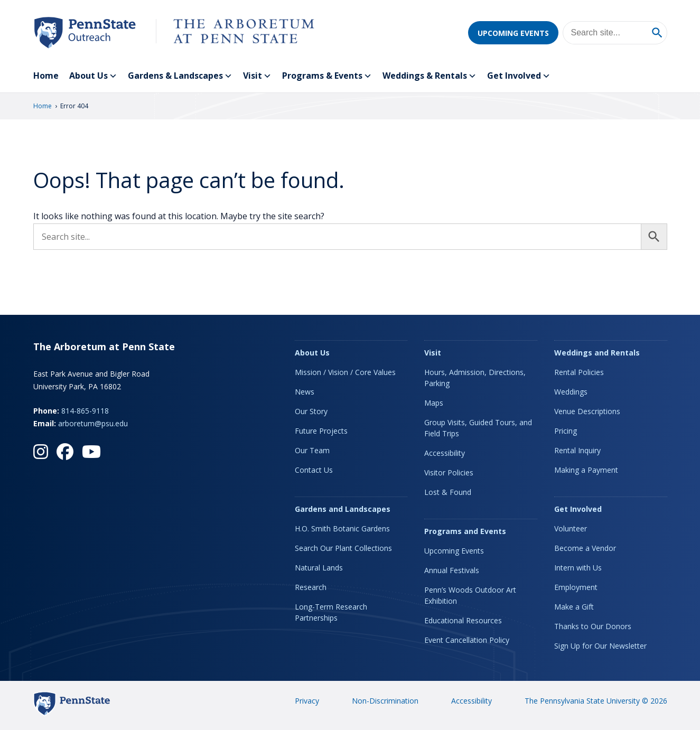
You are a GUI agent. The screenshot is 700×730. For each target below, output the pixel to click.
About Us (93, 76)
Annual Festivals (452, 570)
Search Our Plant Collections (343, 548)
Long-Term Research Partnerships (331, 612)
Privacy (307, 701)
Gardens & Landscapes (180, 76)
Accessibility (445, 453)
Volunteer (571, 528)
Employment (576, 587)
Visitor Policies (449, 472)
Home (46, 76)
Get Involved (519, 76)
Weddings (571, 392)
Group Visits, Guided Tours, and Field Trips (478, 428)
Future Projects (321, 431)
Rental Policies (579, 372)
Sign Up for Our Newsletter (600, 646)
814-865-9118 (85, 411)
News (305, 392)
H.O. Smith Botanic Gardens (342, 528)
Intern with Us (578, 568)
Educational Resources (463, 620)
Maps (434, 403)
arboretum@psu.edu (93, 423)
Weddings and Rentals (597, 353)
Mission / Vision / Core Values (345, 372)
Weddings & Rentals (430, 76)
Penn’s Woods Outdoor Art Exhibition (470, 595)
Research (311, 587)
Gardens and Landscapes (343, 509)
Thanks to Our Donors (593, 626)
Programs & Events (327, 76)
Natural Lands (319, 568)
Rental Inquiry (577, 450)
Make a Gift (574, 607)
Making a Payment (586, 470)
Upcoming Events (513, 33)
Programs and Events (465, 531)
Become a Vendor (585, 548)
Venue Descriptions (587, 411)
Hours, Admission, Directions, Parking (475, 378)
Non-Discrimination (385, 701)
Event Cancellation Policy (467, 640)
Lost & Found (448, 492)
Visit (257, 76)
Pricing (566, 431)
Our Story (311, 411)
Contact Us (314, 470)
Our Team (312, 450)
